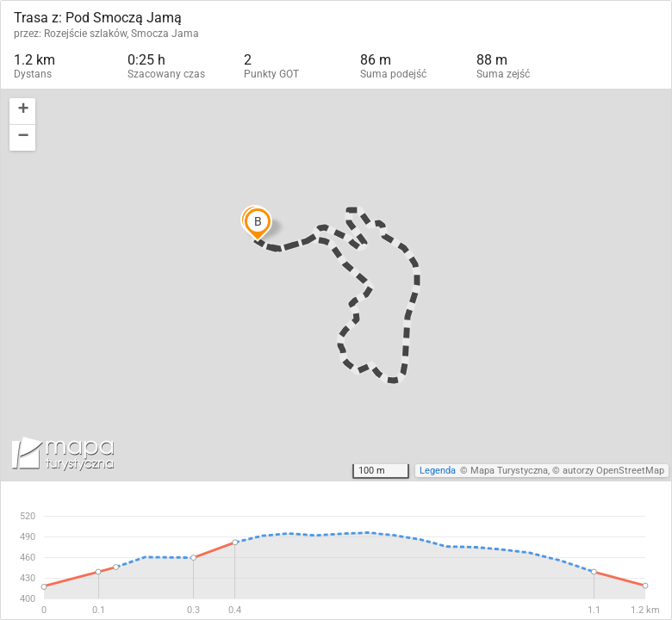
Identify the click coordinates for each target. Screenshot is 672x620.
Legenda (438, 471)
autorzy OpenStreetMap (613, 471)
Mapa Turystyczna (509, 471)
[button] (22, 112)
